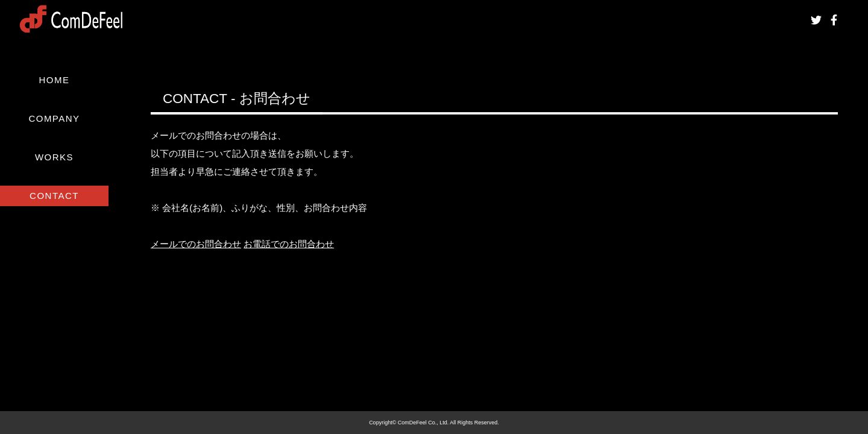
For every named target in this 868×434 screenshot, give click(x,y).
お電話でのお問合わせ (289, 244)
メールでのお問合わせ (196, 244)
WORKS (54, 157)
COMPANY (54, 118)
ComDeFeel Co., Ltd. (423, 423)
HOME (55, 80)
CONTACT (54, 196)
